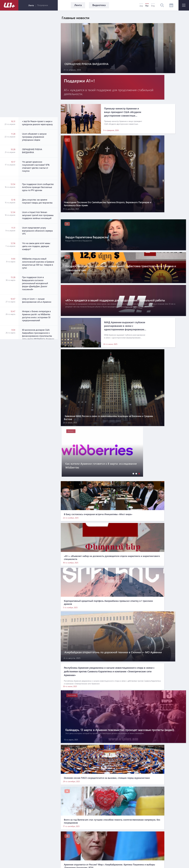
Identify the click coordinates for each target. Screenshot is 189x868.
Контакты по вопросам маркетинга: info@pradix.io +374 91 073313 (106, 855)
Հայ (141, 6)
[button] (133, 313)
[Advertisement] (38, 305)
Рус (147, 6)
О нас (76, 837)
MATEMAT (91, 861)
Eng (153, 6)
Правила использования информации (104, 837)
